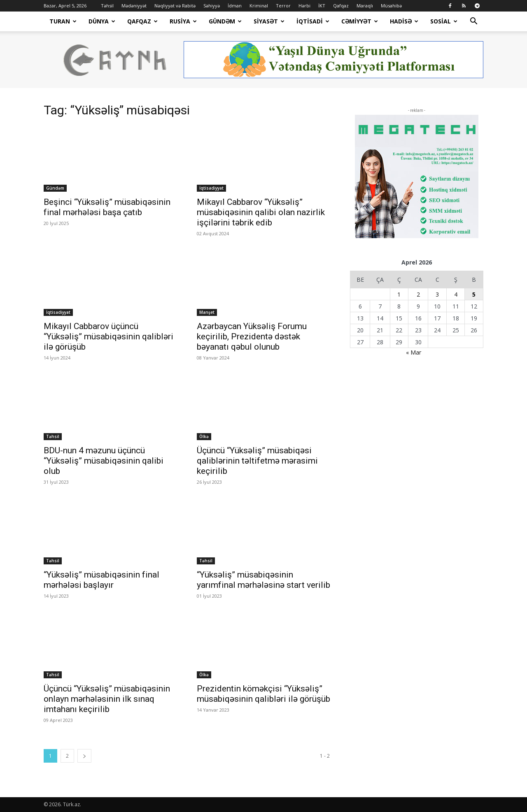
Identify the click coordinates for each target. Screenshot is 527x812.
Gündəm (225, 21)
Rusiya (183, 21)
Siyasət (269, 21)
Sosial (444, 21)
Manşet (207, 312)
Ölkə (204, 436)
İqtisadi (313, 21)
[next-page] (84, 756)
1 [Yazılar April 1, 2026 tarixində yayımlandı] (399, 294)
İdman (235, 6)
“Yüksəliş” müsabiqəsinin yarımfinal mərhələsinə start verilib (263, 580)
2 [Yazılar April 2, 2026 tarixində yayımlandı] (418, 294)
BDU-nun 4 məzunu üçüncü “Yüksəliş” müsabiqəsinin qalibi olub (104, 461)
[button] (473, 22)
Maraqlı (365, 6)
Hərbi (304, 6)
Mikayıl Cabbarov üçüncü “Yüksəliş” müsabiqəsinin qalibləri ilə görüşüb (108, 336)
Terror (283, 6)
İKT (322, 6)
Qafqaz (341, 6)
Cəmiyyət (360, 21)
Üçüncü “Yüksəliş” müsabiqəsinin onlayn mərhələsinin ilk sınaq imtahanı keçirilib (107, 699)
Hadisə (404, 21)
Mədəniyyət (134, 6)
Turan (63, 21)
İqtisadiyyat (211, 188)
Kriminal (259, 6)
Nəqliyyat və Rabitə (175, 6)
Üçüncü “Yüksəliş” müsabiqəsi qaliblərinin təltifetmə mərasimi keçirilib (257, 461)
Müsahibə (391, 6)
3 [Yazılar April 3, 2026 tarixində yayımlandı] (437, 294)
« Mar (414, 352)
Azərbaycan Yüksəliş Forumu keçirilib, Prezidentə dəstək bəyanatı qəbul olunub (252, 336)
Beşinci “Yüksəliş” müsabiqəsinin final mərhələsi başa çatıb (107, 207)
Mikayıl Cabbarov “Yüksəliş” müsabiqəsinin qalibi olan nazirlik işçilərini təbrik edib (261, 212)
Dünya (102, 21)
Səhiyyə (212, 6)
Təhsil (107, 6)
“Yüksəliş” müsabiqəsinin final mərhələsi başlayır (101, 580)
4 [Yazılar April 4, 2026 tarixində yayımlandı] (456, 294)
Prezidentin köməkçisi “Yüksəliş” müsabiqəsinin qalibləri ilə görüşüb (263, 694)
